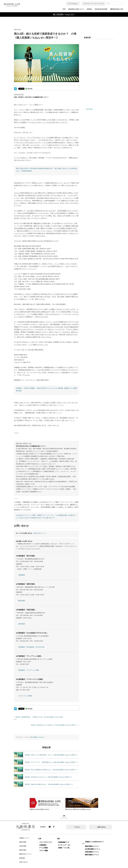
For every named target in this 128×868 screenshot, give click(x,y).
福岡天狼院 (21, 601)
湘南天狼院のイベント (93, 844)
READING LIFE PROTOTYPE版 (94, 4)
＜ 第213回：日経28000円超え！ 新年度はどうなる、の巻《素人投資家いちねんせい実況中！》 (40, 717)
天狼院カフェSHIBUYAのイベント (94, 840)
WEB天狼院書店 (73, 4)
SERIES (89, 9)
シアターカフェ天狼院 (25, 696)
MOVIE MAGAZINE (101, 9)
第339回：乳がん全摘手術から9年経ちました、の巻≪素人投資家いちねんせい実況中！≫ (51, 767)
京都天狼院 (21, 624)
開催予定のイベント (26, 852)
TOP (64, 9)
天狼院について (25, 836)
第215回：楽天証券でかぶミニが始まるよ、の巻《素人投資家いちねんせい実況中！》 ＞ (55, 723)
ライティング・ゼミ (65, 842)
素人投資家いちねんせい (38, 735)
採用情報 (23, 856)
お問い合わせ (101, 825)
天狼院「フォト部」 (65, 845)
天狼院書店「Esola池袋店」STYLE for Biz (31, 647)
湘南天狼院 (24, 840)
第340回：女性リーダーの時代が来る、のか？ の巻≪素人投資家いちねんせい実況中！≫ (51, 752)
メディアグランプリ (47, 840)
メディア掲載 (44, 848)
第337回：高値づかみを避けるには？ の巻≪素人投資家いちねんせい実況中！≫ (49, 782)
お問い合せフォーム (40, 533)
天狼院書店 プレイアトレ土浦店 (28, 670)
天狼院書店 (21, 575)
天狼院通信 (44, 842)
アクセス (77, 825)
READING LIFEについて (76, 9)
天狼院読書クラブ (64, 840)
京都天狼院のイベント (93, 849)
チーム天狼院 (44, 845)
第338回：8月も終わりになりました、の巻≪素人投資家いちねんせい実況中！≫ (49, 775)
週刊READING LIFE (117, 9)
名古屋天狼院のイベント (94, 847)
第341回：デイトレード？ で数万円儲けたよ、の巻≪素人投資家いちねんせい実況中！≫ (51, 760)
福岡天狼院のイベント (93, 852)
